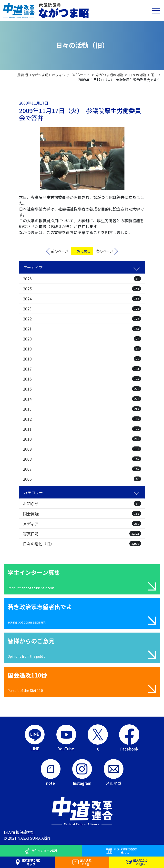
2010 (82, 439)
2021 (82, 329)
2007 (82, 469)
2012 (82, 419)
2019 (82, 349)
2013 (82, 409)
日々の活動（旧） (82, 544)
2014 (82, 399)
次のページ (104, 251)
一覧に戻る (82, 251)
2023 (82, 309)
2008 (82, 459)
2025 (82, 289)
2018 (82, 359)
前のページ (60, 251)
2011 (82, 429)
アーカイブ (33, 267)
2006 (82, 479)
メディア (82, 524)
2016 (82, 379)
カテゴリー (33, 492)
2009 (82, 449)
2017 (82, 369)
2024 (82, 299)
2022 (82, 319)
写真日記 (82, 534)
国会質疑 (82, 514)
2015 (82, 389)
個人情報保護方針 (19, 832)
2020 (82, 339)
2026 (82, 279)
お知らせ (82, 504)
